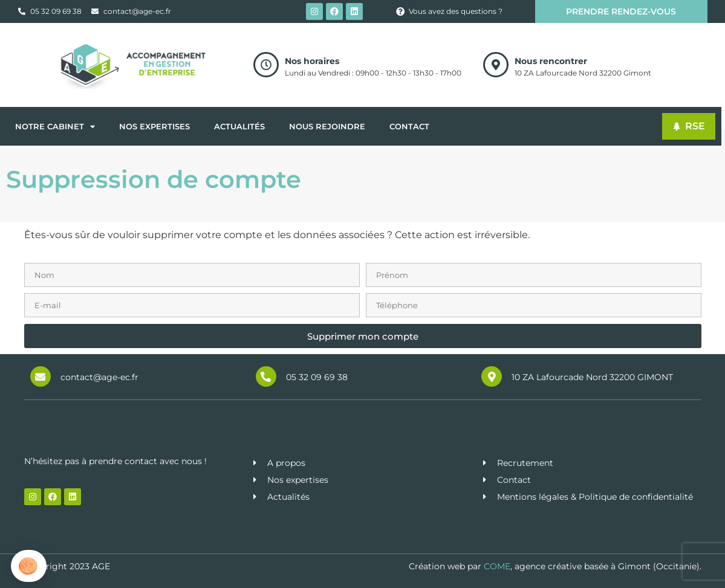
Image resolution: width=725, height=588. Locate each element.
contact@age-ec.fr (99, 377)
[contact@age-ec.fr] (41, 376)
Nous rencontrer (551, 61)
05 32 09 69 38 (317, 377)
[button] (29, 566)
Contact (409, 126)
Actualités (239, 126)
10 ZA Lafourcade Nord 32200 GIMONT (592, 377)
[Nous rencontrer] (496, 65)
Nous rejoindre (327, 126)
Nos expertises (154, 126)
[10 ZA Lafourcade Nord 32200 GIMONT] (492, 376)
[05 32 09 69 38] (266, 376)
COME (497, 566)
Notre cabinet (55, 127)
